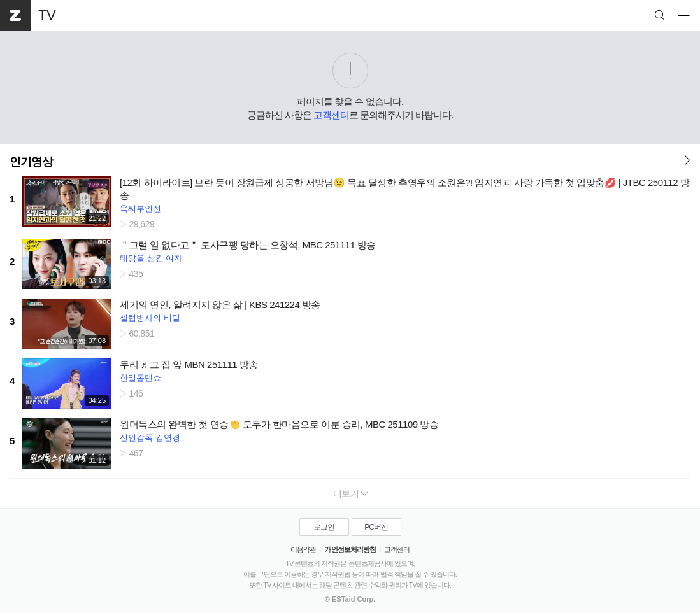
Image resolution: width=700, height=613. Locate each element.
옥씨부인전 (140, 208)
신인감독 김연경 (150, 438)
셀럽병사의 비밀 (150, 318)
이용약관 (303, 549)
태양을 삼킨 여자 (151, 258)
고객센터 (331, 115)
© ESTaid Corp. (350, 599)
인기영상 (31, 162)
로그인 (324, 527)
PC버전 (376, 527)
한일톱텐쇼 (140, 378)
